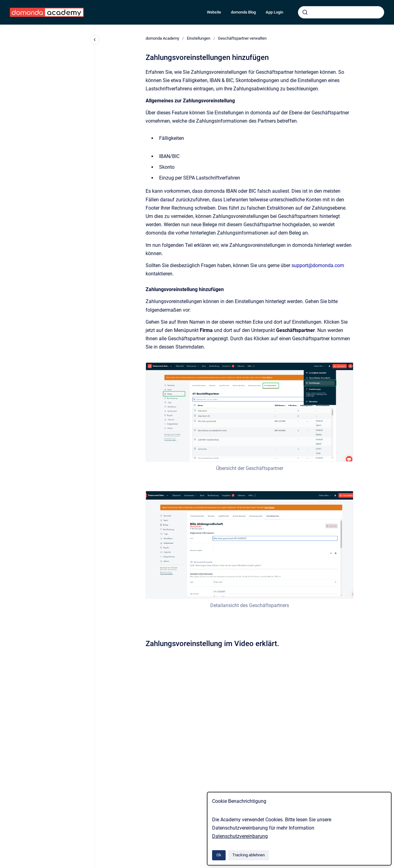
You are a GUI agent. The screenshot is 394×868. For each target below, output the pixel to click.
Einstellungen (199, 38)
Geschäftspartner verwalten (242, 38)
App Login (274, 12)
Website (214, 12)
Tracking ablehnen (249, 855)
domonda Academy (162, 38)
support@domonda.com (318, 265)
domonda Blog (243, 12)
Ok (219, 855)
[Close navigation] (95, 40)
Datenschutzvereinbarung (240, 836)
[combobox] (341, 12)
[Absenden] (305, 12)
